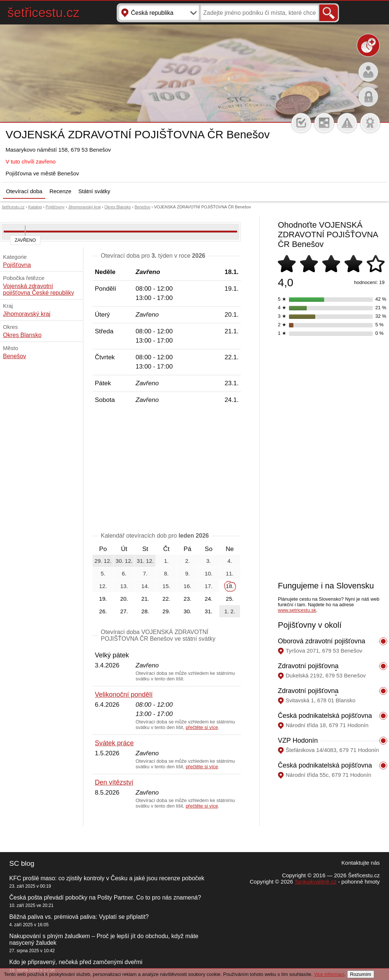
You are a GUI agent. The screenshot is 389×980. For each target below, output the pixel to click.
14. (145, 586)
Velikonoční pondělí (124, 694)
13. (124, 586)
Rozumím (361, 974)
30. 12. (124, 561)
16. (188, 586)
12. (103, 586)
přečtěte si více (202, 727)
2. (188, 561)
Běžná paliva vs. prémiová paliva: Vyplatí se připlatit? (79, 917)
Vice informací (329, 974)
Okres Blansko (118, 207)
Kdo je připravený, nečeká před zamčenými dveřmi (76, 962)
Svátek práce (114, 743)
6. (124, 573)
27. (124, 611)
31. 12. (145, 561)
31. (209, 611)
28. (145, 611)
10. (209, 573)
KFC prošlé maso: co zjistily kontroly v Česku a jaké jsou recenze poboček (107, 878)
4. (230, 561)
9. (188, 573)
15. (167, 586)
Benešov (142, 207)
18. (230, 586)
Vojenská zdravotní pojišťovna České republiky (39, 289)
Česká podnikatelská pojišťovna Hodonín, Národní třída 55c (325, 769)
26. (103, 611)
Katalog (35, 207)
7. (145, 573)
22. (167, 599)
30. (188, 611)
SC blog (22, 863)
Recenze (60, 191)
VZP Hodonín (298, 740)
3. (209, 561)
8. (167, 573)
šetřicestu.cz (44, 12)
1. (167, 561)
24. (209, 599)
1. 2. (230, 611)
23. (188, 599)
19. (103, 599)
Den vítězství (114, 782)
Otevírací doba (24, 191)
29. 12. (103, 561)
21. (145, 599)
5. (103, 573)
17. (209, 586)
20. (124, 599)
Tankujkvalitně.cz (315, 882)
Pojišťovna (17, 265)
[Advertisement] (167, 469)
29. (167, 611)
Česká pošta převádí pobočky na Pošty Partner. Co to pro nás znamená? (105, 897)
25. (230, 599)
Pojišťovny (55, 207)
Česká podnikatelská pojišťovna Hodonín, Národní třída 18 (325, 720)
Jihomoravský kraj (84, 207)
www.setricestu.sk (297, 610)
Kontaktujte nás (361, 863)
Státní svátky (94, 191)
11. (230, 573)
